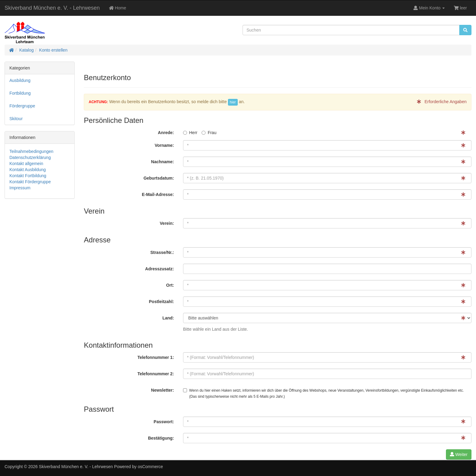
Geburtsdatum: (159, 178)
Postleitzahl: (161, 302)
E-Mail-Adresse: (158, 194)
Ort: (170, 285)
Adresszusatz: (160, 269)
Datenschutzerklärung (30, 157)
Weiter (459, 454)
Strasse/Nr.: (162, 252)
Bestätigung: (161, 438)
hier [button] (233, 102)
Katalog (27, 50)
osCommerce (150, 467)
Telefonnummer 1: (156, 357)
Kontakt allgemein (26, 164)
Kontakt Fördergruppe (30, 182)
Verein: (167, 223)
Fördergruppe (22, 106)
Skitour (16, 119)
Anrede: (166, 133)
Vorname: (164, 145)
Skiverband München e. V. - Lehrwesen (52, 8)
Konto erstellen (53, 50)
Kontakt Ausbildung (28, 170)
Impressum (20, 188)
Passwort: (164, 422)
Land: (168, 318)
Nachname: (163, 162)
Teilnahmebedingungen (31, 151)
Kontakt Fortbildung (28, 176)
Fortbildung (20, 93)
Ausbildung (20, 80)
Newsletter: (163, 390)
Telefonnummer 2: (156, 374)
